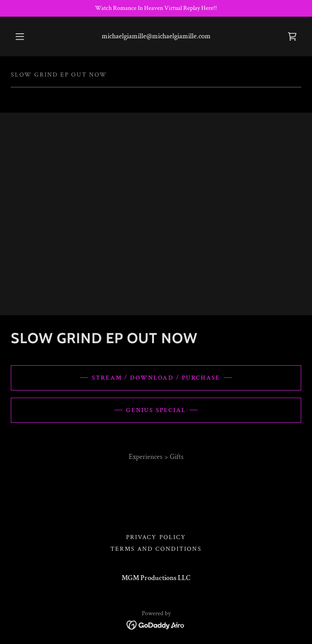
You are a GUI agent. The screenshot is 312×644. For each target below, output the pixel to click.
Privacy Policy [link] (156, 537)
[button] (24, 36)
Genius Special (156, 410)
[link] (292, 36)
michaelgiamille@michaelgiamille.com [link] (156, 36)
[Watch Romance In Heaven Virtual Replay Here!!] (156, 8)
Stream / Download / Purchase (156, 378)
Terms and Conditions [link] (156, 549)
